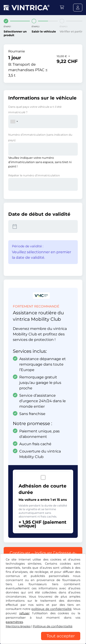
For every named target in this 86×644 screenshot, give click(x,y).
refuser (24, 613)
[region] (43, 641)
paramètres (14, 622)
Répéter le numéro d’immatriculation (34, 175)
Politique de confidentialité (53, 626)
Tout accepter (61, 636)
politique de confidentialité (51, 609)
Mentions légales (18, 626)
